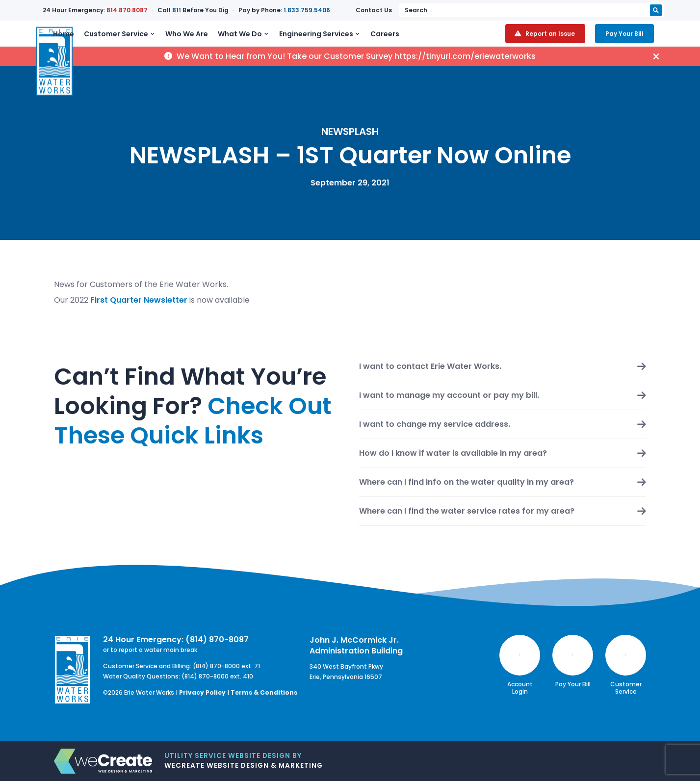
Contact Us (499, 10)
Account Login (520, 665)
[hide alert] (661, 70)
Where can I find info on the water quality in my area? (467, 482)
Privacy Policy (202, 692)
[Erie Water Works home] (55, 40)
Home (98, 40)
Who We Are (221, 40)
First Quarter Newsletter (139, 300)
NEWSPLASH (350, 132)
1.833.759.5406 (352, 10)
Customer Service (151, 40)
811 (222, 10)
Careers (420, 40)
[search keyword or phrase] (594, 10)
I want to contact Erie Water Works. (430, 366)
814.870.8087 (172, 10)
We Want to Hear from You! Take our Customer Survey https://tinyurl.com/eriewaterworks (350, 70)
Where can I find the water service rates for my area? (467, 511)
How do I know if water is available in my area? (453, 453)
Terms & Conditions (264, 692)
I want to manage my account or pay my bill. (449, 395)
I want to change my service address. (435, 424)
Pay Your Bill (635, 40)
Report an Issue (560, 40)
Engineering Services (351, 40)
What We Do (275, 40)
